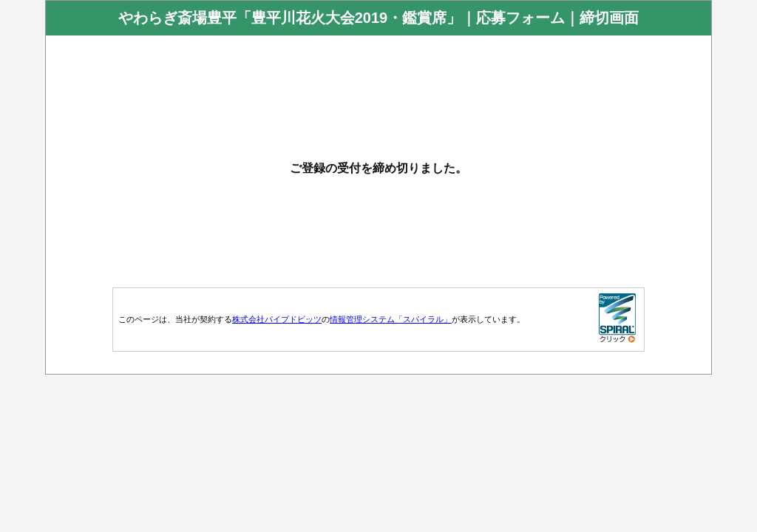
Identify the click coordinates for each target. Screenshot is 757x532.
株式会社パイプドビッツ (277, 319)
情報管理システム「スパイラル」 (391, 319)
